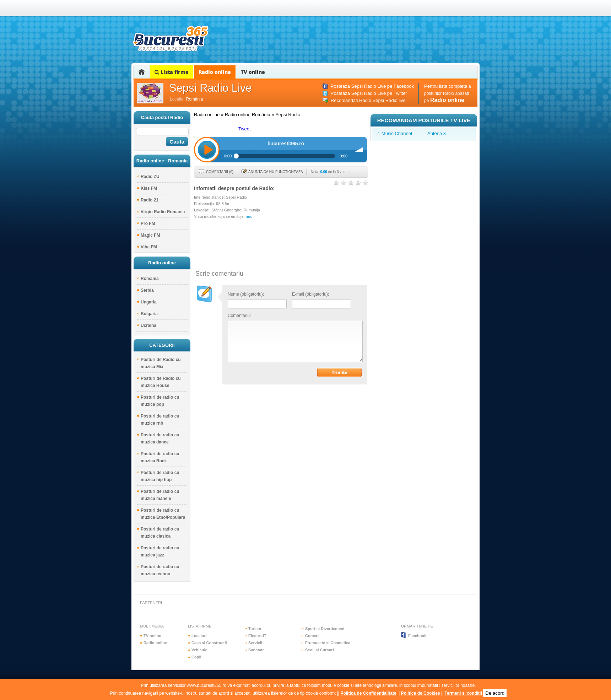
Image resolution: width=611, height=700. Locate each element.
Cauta (177, 142)
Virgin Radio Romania (163, 212)
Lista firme (172, 72)
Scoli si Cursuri (320, 650)
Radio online (215, 72)
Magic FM (150, 235)
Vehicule (199, 650)
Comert (312, 636)
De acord (495, 693)
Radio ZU (150, 177)
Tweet (245, 129)
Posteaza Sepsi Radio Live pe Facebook (372, 86)
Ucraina (148, 325)
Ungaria (149, 302)
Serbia (147, 290)
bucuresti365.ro (171, 39)
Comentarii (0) (220, 172)
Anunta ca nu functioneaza (276, 172)
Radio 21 (150, 200)
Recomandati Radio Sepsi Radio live (368, 100)
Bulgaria (149, 314)
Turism (255, 629)
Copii (196, 657)
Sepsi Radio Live (210, 88)
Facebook (417, 636)
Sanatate (256, 650)
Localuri (199, 636)
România (194, 99)
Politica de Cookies (421, 693)
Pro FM (148, 224)
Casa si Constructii (209, 643)
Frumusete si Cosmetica (328, 643)
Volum (359, 150)
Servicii (255, 643)
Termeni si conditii (463, 693)
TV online (253, 72)
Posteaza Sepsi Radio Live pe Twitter (369, 93)
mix (249, 216)
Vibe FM (149, 247)
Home (142, 72)
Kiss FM (149, 188)
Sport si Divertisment (325, 629)
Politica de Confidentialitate (368, 693)
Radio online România (248, 115)
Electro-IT (257, 636)
